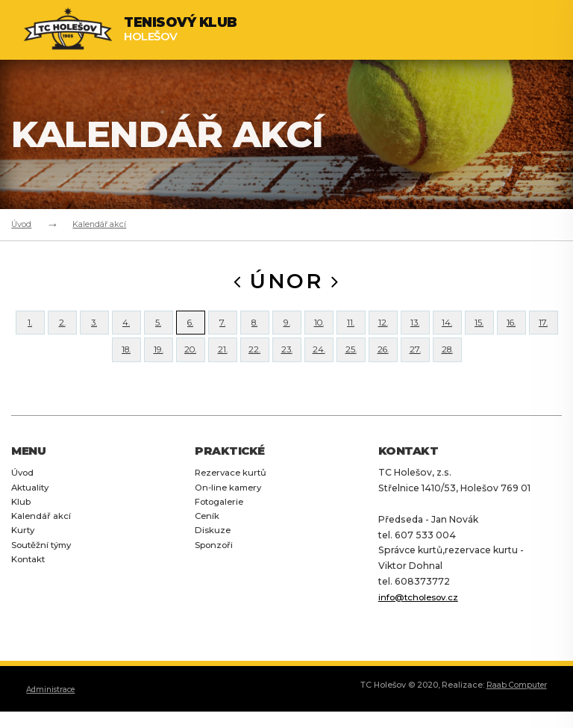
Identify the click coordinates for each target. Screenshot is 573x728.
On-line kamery (231, 513)
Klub (22, 528)
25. (351, 369)
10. (319, 329)
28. (447, 369)
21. (222, 369)
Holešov (181, 29)
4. (126, 329)
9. (287, 329)
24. (319, 369)
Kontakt (30, 587)
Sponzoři (216, 572)
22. (255, 369)
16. (511, 329)
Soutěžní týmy (44, 572)
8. (254, 329)
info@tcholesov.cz (422, 623)
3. (94, 329)
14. (447, 329)
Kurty (24, 557)
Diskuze (213, 557)
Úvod (21, 224)
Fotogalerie (222, 528)
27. (415, 369)
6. (191, 329)
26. (383, 369)
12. (383, 329)
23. (287, 369)
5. (159, 329)
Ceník (208, 542)
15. (479, 329)
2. (62, 329)
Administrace (54, 715)
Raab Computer (514, 712)
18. (126, 369)
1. (30, 329)
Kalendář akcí (99, 224)
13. (415, 329)
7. (223, 329)
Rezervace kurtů (233, 498)
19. (159, 369)
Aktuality (31, 513)
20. (191, 369)
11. (351, 329)
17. (544, 329)
